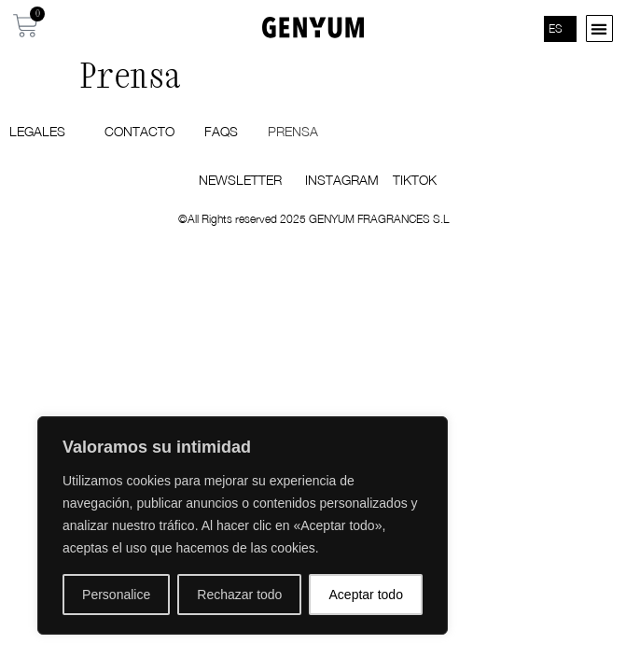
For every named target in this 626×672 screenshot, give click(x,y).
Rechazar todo (239, 595)
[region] (243, 525)
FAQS (221, 131)
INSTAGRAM (342, 180)
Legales (42, 132)
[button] (599, 28)
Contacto (139, 131)
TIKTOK (415, 180)
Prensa (293, 131)
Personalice (116, 595)
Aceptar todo (366, 595)
